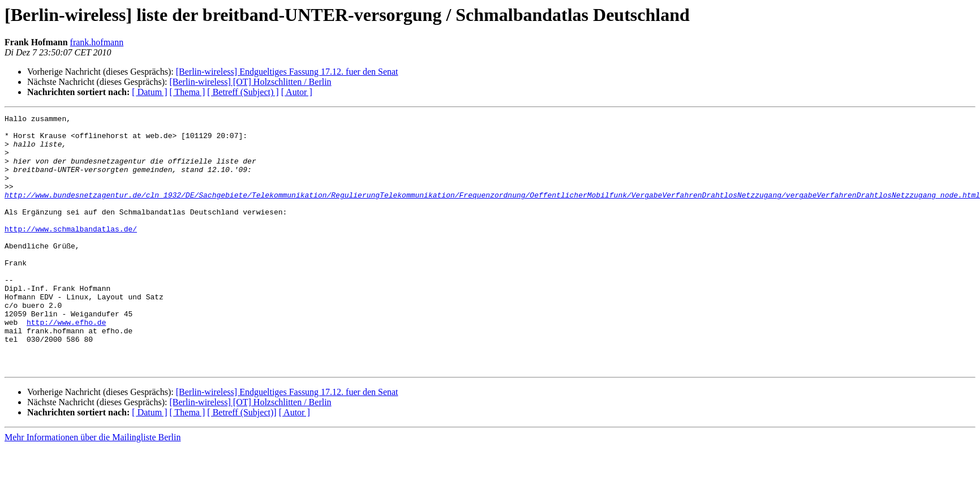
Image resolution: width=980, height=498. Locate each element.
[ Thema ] (188, 92)
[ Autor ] (297, 92)
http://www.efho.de (66, 364)
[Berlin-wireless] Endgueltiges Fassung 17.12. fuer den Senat (287, 72)
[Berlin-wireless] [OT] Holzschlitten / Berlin (250, 82)
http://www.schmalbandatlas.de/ (71, 252)
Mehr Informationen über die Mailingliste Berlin (93, 488)
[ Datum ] (149, 92)
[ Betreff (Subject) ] (243, 92)
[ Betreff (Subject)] (242, 463)
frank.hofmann (97, 42)
